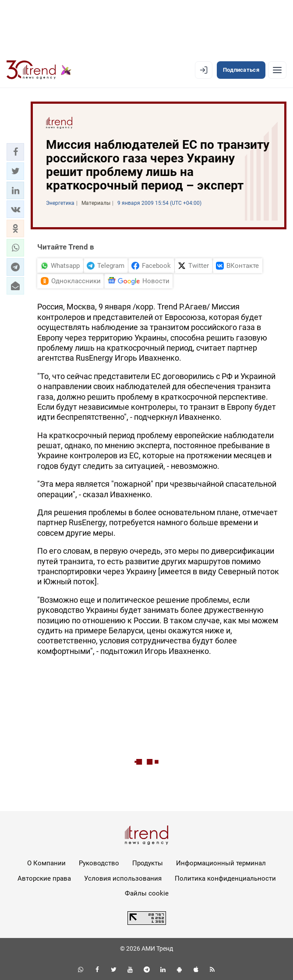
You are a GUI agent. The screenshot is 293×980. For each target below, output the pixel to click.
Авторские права (44, 878)
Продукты (148, 863)
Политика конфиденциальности (225, 878)
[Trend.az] (39, 70)
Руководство (99, 863)
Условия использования (123, 878)
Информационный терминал (221, 863)
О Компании (46, 863)
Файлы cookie (147, 893)
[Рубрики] (277, 70)
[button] (15, 152)
